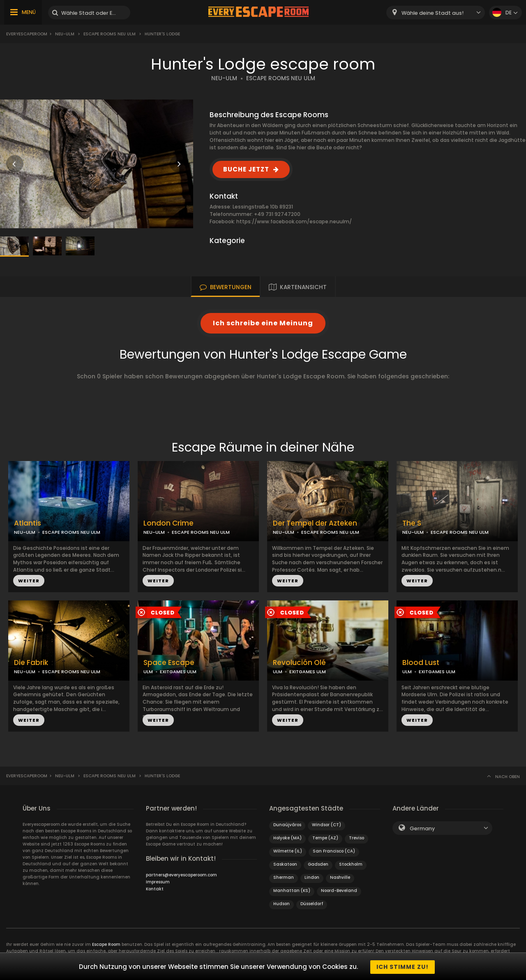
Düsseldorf (312, 904)
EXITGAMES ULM (178, 672)
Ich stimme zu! (403, 967)
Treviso (356, 838)
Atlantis (28, 523)
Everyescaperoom (27, 34)
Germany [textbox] (422, 828)
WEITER (29, 581)
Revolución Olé (299, 663)
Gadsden (318, 864)
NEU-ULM (224, 78)
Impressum (158, 882)
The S (412, 523)
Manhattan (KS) (292, 891)
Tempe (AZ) (325, 838)
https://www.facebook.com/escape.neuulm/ (294, 221)
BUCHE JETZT (246, 169)
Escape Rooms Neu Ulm (110, 34)
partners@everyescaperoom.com (181, 875)
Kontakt (155, 889)
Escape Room (106, 944)
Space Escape (169, 663)
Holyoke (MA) (287, 838)
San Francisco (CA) (334, 851)
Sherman (284, 877)
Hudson (281, 904)
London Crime (168, 523)
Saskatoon (285, 864)
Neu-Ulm (65, 34)
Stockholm (351, 864)
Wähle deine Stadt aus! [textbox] (433, 13)
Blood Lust (421, 663)
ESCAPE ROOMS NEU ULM (281, 78)
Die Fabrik (31, 663)
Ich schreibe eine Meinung (263, 323)
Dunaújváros (287, 825)
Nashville (340, 877)
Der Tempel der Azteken (315, 523)
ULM (148, 672)
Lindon (312, 877)
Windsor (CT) (326, 825)
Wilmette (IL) (288, 851)
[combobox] (436, 13)
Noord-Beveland (339, 891)
